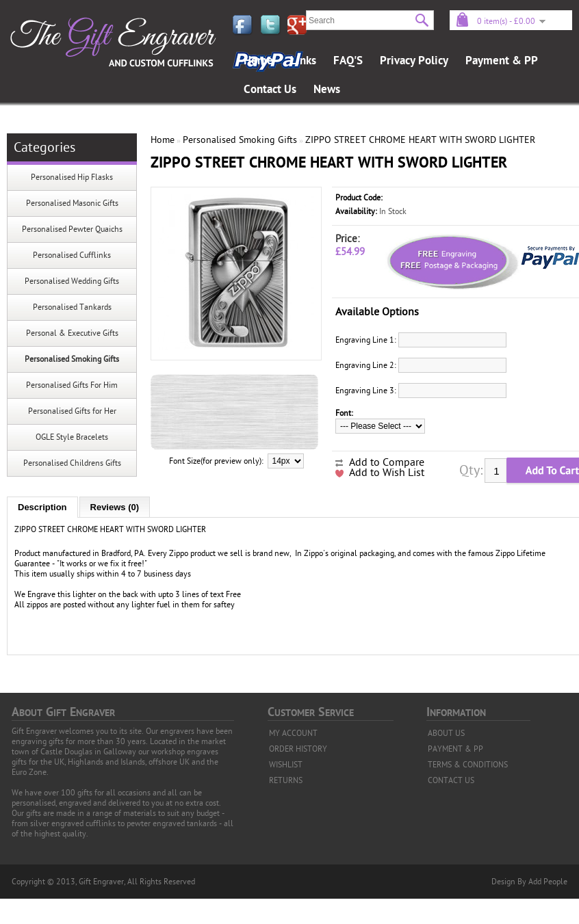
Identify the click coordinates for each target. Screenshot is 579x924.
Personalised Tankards (72, 307)
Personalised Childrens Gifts (72, 463)
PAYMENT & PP (455, 749)
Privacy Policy (414, 61)
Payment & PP (502, 61)
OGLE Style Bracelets (72, 437)
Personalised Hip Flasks (72, 177)
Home (258, 61)
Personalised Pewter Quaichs (72, 229)
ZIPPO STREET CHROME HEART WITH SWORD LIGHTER (420, 140)
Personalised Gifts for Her (72, 411)
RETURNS (286, 780)
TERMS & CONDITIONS (468, 765)
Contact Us (270, 90)
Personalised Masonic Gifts (72, 203)
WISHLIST (286, 765)
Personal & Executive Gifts (72, 333)
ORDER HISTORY (298, 749)
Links (303, 61)
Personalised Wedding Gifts (72, 281)
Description (42, 507)
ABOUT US (446, 733)
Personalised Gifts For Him (72, 385)
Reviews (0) (115, 507)
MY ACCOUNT (293, 733)
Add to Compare (387, 462)
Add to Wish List (387, 473)
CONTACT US (451, 780)
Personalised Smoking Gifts (72, 359)
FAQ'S (348, 61)
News (327, 90)
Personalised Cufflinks (72, 255)
